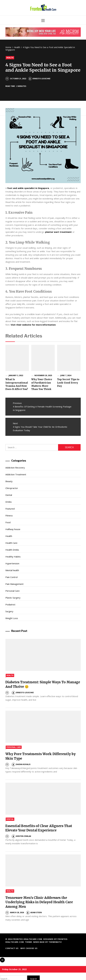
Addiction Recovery (15, 468)
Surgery (9, 611)
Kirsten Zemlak (21, 836)
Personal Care (12, 591)
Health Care (11, 543)
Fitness (9, 515)
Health (10, 58)
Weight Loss (12, 618)
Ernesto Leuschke (39, 79)
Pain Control (11, 577)
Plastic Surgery (13, 598)
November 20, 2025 (43, 375)
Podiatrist (10, 604)
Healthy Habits (13, 557)
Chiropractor (12, 488)
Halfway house (13, 529)
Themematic (55, 942)
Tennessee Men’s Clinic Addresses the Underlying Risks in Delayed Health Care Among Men (39, 902)
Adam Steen (34, 912)
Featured (10, 509)
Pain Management (14, 584)
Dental (9, 495)
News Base (39, 942)
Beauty (9, 481)
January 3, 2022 (16, 375)
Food (8, 522)
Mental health (12, 570)
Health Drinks (12, 550)
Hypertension (12, 563)
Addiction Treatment (16, 474)
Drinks (9, 502)
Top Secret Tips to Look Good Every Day (68, 383)
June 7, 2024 (66, 375)
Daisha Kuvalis (21, 764)
